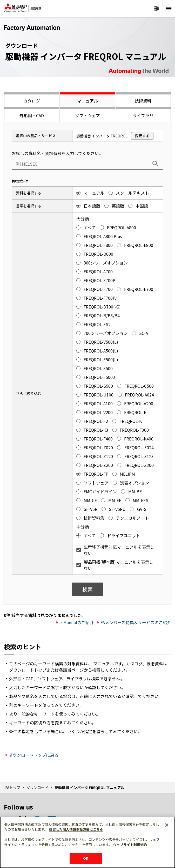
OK (86, 858)
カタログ (32, 101)
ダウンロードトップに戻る (33, 755)
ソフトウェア (88, 115)
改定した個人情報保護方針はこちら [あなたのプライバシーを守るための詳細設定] (76, 829)
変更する (142, 136)
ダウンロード (37, 788)
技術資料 (143, 101)
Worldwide (156, 8)
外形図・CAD (32, 115)
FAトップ (13, 788)
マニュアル (88, 101)
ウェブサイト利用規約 (130, 845)
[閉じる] (167, 825)
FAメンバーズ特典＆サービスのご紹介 (136, 622)
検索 (88, 589)
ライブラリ (143, 115)
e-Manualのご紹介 (77, 622)
